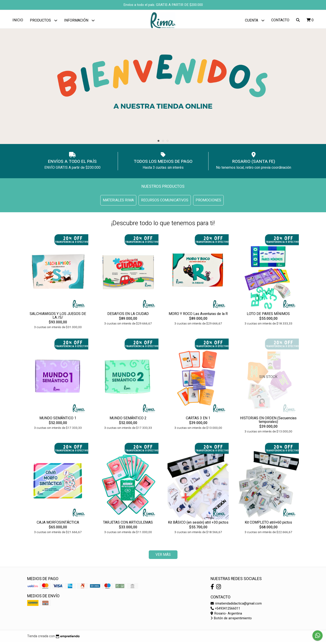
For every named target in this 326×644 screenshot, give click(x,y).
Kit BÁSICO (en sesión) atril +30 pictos (198, 524)
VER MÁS (163, 556)
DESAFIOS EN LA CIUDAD (128, 315)
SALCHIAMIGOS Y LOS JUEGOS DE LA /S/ (58, 317)
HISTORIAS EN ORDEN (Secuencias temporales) (268, 422)
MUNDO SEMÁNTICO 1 (58, 420)
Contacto (280, 20)
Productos (44, 20)
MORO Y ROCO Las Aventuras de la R (198, 315)
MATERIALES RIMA (118, 202)
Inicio (18, 20)
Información (79, 20)
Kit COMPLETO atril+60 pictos (268, 524)
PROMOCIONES (208, 202)
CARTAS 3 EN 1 (198, 420)
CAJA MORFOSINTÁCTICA (58, 524)
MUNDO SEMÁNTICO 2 (128, 420)
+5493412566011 (225, 610)
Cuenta (255, 20)
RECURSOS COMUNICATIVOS (165, 202)
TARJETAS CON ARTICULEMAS (128, 524)
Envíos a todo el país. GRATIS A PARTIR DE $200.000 (163, 5)
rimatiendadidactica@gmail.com (236, 605)
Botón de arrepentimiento (231, 620)
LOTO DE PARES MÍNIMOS (268, 315)
